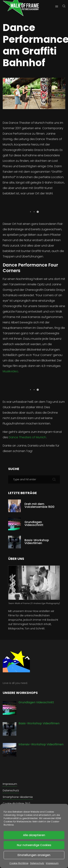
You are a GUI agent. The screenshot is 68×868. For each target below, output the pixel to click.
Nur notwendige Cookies (34, 845)
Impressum (52, 863)
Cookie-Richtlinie (19, 863)
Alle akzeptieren (34, 835)
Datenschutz (37, 863)
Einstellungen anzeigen (34, 855)
